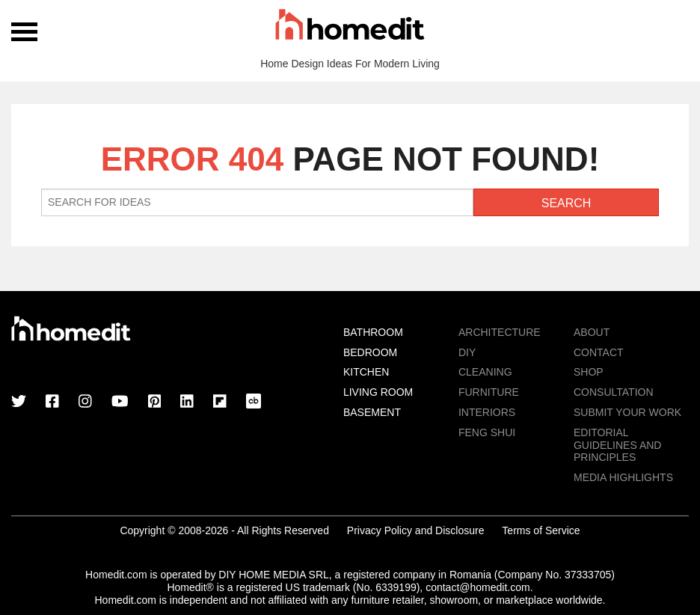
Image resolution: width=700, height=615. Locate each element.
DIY (467, 352)
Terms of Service (541, 530)
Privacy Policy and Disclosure (416, 530)
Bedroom (370, 352)
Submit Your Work (627, 412)
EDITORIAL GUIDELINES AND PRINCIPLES (617, 445)
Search (567, 203)
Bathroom (373, 332)
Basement (372, 412)
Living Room (378, 392)
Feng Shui (487, 432)
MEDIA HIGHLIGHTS (623, 477)
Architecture (500, 332)
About (592, 332)
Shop (589, 372)
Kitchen (366, 372)
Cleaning (485, 372)
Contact (599, 352)
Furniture (489, 392)
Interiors (487, 412)
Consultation (614, 392)
